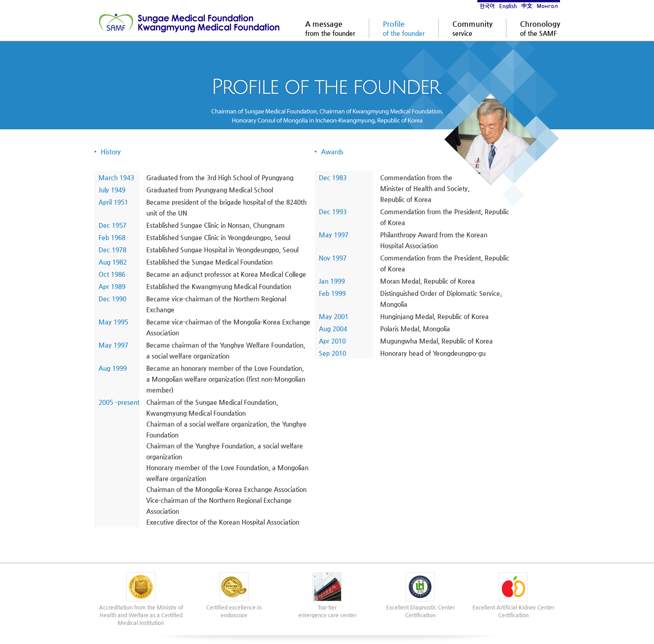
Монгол (547, 6)
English (508, 6)
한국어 (487, 6)
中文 (527, 6)
